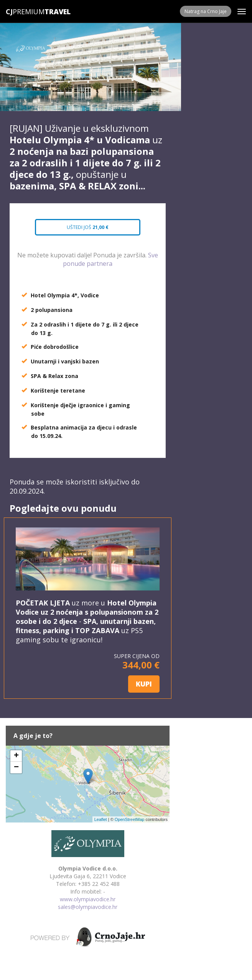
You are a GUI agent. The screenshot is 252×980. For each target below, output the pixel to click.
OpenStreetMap (130, 819)
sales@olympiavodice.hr (88, 907)
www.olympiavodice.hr (88, 899)
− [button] (16, 768)
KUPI (144, 684)
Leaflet (101, 819)
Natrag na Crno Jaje (206, 11)
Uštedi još (88, 227)
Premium (25, 12)
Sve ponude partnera (110, 260)
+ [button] (16, 756)
